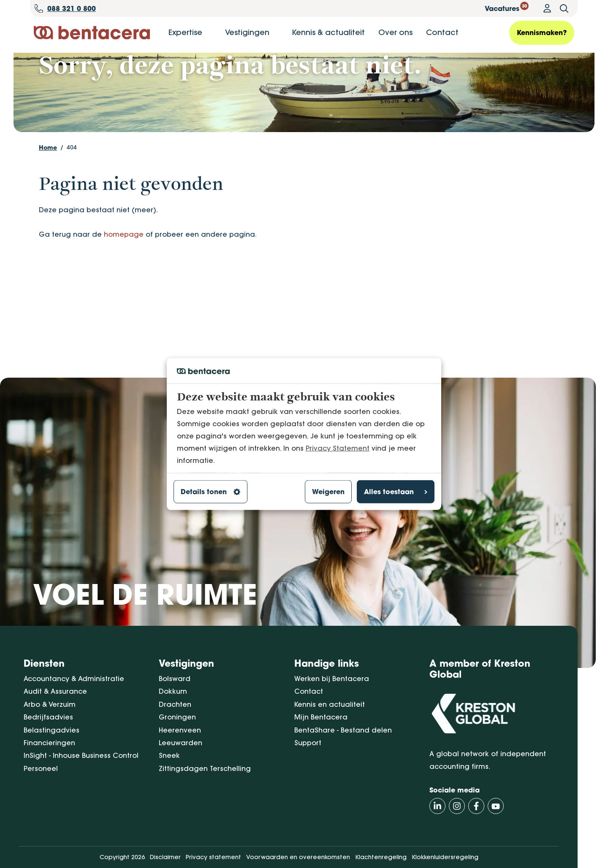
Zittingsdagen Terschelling (205, 768)
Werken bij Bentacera (332, 679)
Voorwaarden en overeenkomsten (298, 857)
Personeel (41, 768)
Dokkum (173, 692)
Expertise (185, 32)
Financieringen (49, 743)
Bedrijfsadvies (48, 717)
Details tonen (210, 492)
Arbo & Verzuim (50, 704)
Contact (442, 32)
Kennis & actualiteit (328, 32)
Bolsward (175, 679)
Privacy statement (213, 857)
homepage (124, 273)
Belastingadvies (52, 730)
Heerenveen (180, 730)
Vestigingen (247, 32)
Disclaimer (165, 857)
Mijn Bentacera (321, 717)
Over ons (395, 32)
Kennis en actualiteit (330, 704)
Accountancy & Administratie (74, 679)
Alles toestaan (396, 492)
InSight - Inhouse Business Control (81, 756)
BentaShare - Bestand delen (343, 730)
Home (48, 186)
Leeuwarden (180, 743)
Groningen (177, 717)
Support (308, 743)
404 (72, 186)
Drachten (175, 704)
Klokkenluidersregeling (445, 857)
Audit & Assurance (55, 692)
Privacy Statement (338, 448)
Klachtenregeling (381, 857)
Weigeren (328, 492)
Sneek (169, 756)
